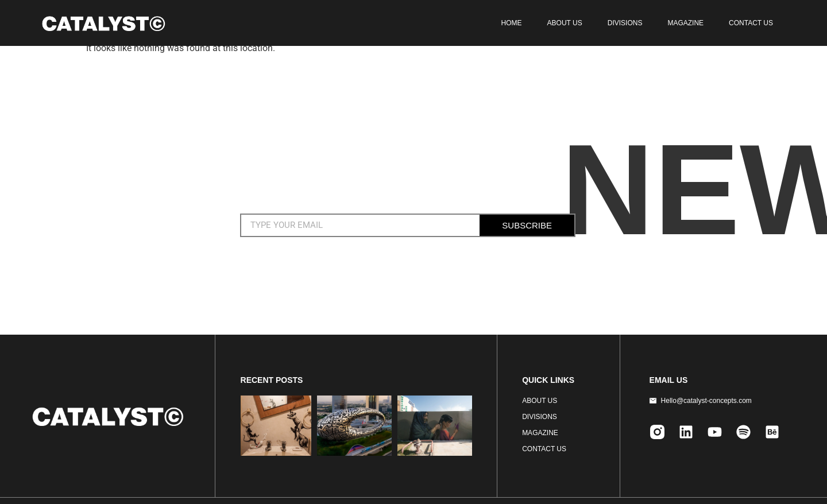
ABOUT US (565, 23)
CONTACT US (751, 23)
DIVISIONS (625, 23)
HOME (512, 23)
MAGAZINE (685, 23)
